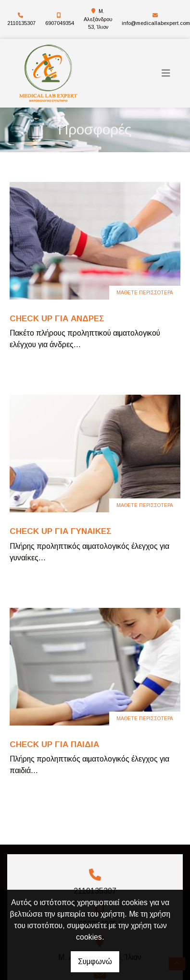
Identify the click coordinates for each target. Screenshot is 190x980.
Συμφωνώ (95, 962)
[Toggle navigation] (166, 73)
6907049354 (60, 23)
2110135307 (21, 23)
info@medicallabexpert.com (156, 23)
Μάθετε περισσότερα (145, 293)
